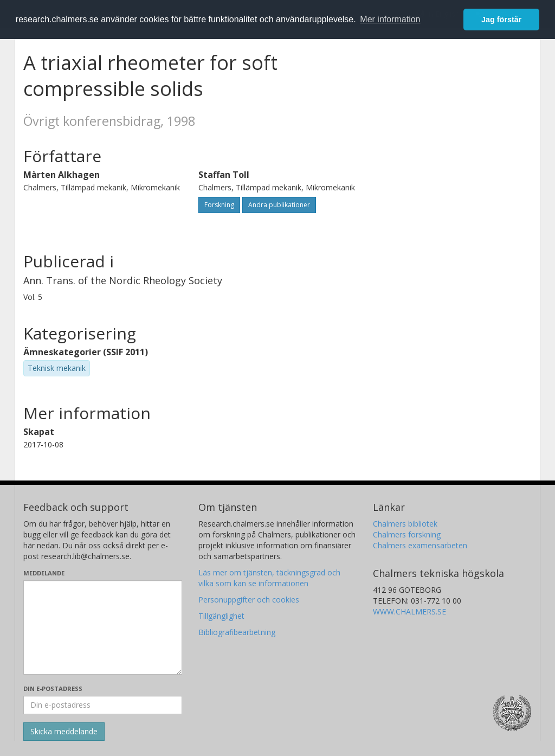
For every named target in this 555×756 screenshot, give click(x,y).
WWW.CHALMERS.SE (409, 611)
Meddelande (44, 573)
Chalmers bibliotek (405, 524)
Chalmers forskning (407, 534)
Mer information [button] (390, 19)
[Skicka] (64, 732)
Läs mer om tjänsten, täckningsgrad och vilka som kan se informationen (269, 578)
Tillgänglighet (221, 616)
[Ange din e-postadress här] (103, 705)
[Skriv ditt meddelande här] (103, 627)
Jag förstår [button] (501, 20)
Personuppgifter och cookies (249, 600)
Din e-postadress (53, 688)
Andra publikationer (279, 205)
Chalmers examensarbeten (420, 545)
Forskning (219, 205)
